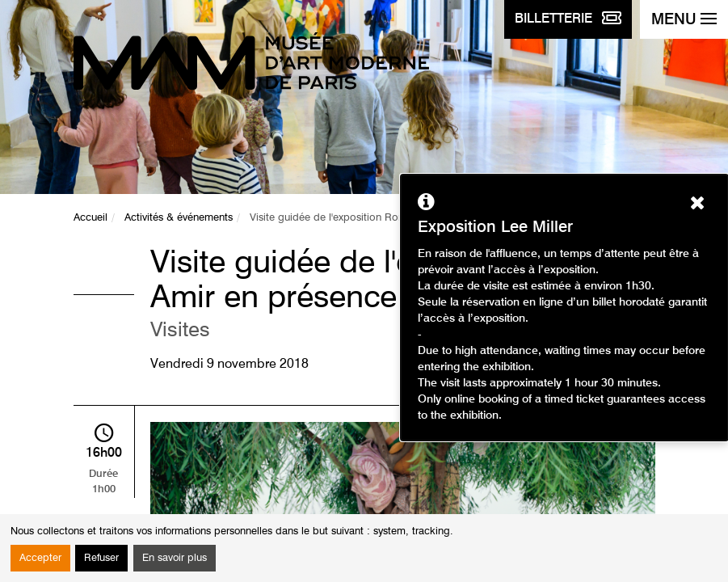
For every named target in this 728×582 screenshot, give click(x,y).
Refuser (101, 558)
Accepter (40, 558)
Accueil (90, 218)
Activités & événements (179, 218)
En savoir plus (175, 558)
